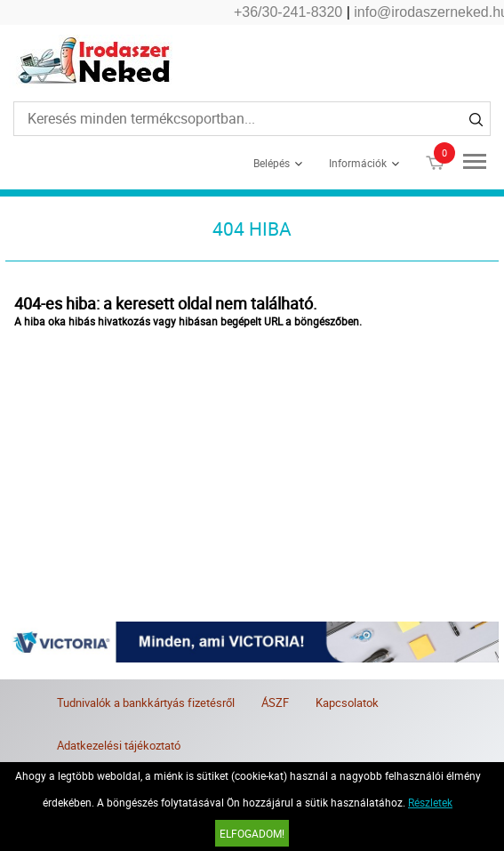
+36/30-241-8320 (288, 12)
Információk (358, 163)
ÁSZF (275, 702)
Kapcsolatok (347, 702)
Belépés (272, 163)
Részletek (430, 802)
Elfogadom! (252, 833)
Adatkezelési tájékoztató (119, 745)
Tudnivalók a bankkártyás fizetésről (146, 702)
